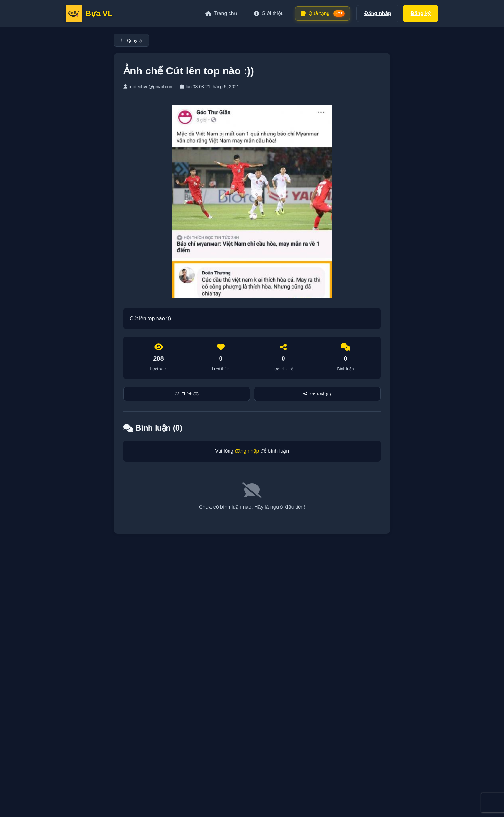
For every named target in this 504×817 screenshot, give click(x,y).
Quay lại (131, 40)
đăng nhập (247, 451)
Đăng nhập (378, 13)
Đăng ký (421, 13)
